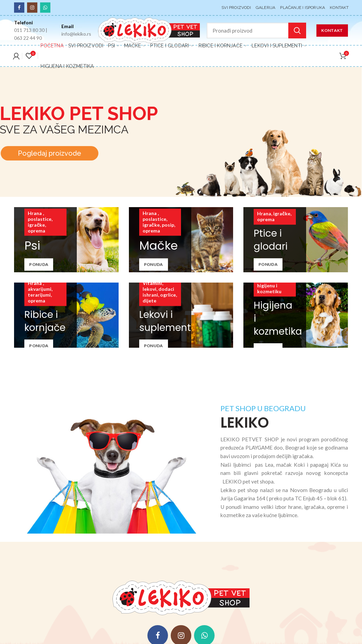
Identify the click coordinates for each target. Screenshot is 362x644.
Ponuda (39, 265)
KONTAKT (332, 30)
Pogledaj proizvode (50, 157)
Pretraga (297, 31)
